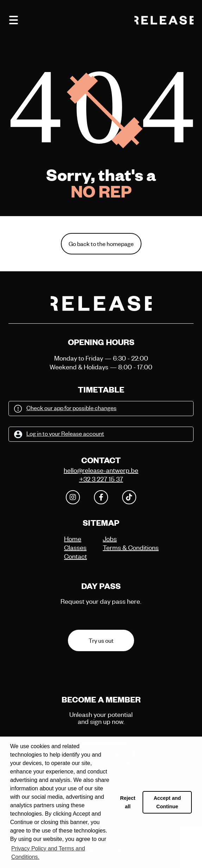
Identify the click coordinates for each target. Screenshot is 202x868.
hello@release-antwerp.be (101, 470)
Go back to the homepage (101, 244)
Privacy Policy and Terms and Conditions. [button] (48, 853)
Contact (75, 556)
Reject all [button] (128, 802)
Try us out (101, 640)
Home (73, 539)
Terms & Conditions (120, 547)
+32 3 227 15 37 (101, 479)
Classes (75, 547)
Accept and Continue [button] (167, 802)
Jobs (110, 539)
